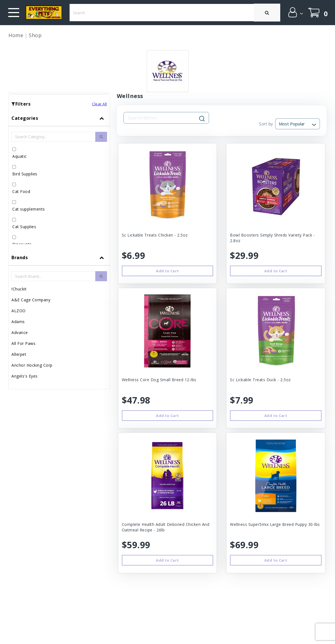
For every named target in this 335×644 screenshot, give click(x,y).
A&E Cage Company (31, 300)
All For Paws (23, 343)
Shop (35, 35)
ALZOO (19, 311)
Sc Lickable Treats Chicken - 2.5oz (155, 235)
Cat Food (21, 191)
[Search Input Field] (163, 118)
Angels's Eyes (25, 376)
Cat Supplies (24, 227)
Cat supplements (29, 209)
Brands (20, 257)
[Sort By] (298, 124)
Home (16, 35)
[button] (295, 12)
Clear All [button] (99, 104)
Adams (18, 322)
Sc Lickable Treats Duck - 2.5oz (260, 380)
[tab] (59, 180)
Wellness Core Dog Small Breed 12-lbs (159, 380)
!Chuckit (19, 289)
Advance (20, 332)
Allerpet (19, 354)
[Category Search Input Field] (54, 137)
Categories (25, 118)
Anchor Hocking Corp (32, 365)
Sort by (266, 124)
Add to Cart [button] (167, 271)
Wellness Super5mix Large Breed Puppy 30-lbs (275, 524)
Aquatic (20, 156)
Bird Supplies (25, 174)
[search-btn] (101, 137)
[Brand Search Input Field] (54, 276)
